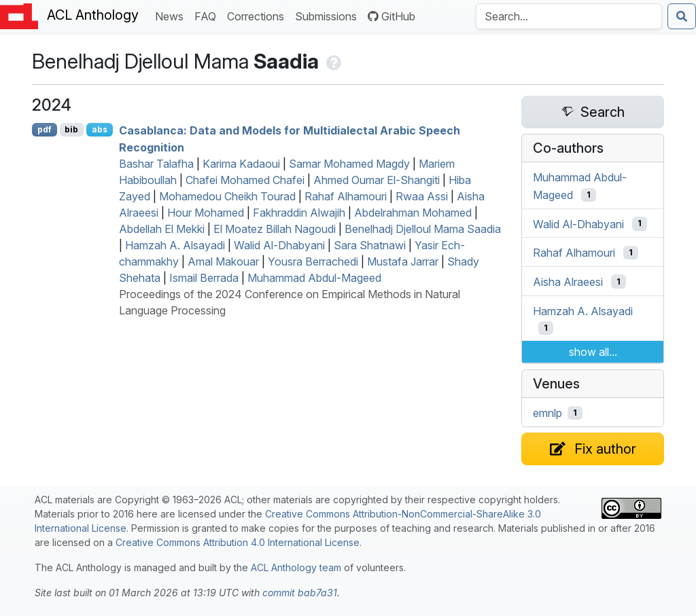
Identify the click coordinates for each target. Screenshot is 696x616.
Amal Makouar (223, 261)
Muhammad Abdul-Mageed (314, 278)
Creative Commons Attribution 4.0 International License (238, 542)
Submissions (329, 15)
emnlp (547, 413)
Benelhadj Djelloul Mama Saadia (423, 229)
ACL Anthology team (296, 567)
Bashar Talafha (156, 164)
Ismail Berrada (204, 278)
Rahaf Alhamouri (346, 196)
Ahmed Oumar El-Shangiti (377, 180)
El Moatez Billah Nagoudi (275, 229)
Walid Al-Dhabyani (279, 245)
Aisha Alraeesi (568, 282)
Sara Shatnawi (370, 245)
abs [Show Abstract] (100, 129)
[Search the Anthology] (569, 16)
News (172, 15)
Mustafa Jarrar (403, 261)
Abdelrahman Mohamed (413, 213)
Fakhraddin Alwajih (299, 213)
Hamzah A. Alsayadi (175, 245)
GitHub (391, 16)
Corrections (258, 15)
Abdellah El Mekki (162, 229)
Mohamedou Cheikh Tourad (227, 196)
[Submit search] (682, 16)
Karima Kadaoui (241, 164)
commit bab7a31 (300, 593)
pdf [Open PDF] (45, 129)
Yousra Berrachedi (313, 261)
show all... (593, 352)
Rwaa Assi (422, 196)
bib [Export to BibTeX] (71, 129)
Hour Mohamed (206, 213)
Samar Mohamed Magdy (349, 164)
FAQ (208, 15)
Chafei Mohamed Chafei (245, 180)
